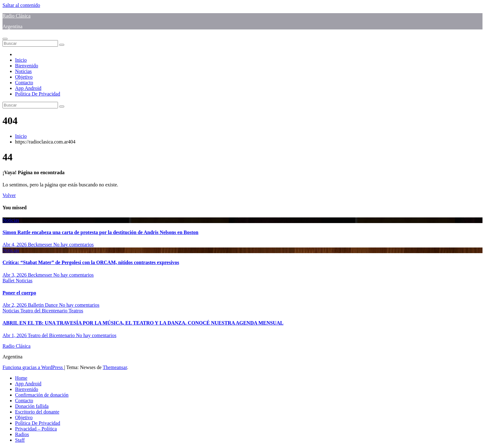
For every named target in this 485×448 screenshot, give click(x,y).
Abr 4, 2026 (15, 245)
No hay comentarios (73, 245)
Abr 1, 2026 (15, 335)
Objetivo (24, 77)
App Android (28, 88)
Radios (22, 434)
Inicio (21, 60)
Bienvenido (27, 66)
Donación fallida (32, 406)
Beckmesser (41, 245)
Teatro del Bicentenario (44, 311)
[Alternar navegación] (5, 39)
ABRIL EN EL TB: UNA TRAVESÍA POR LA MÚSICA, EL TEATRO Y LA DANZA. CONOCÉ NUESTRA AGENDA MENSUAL (143, 323)
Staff (20, 440)
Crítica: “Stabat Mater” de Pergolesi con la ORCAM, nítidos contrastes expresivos (91, 262)
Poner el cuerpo (19, 293)
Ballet (9, 281)
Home (21, 378)
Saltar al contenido (21, 5)
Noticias (23, 71)
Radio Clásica (16, 16)
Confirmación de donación (42, 395)
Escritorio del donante (37, 412)
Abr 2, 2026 (15, 305)
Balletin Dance (44, 305)
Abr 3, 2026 (15, 275)
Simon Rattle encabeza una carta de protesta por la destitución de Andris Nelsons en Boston (100, 232)
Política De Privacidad (38, 94)
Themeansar (115, 367)
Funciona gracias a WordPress (33, 367)
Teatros (76, 311)
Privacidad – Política (36, 429)
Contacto (24, 83)
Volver (9, 195)
